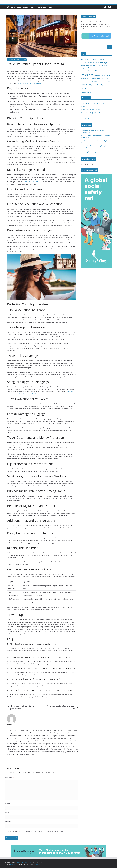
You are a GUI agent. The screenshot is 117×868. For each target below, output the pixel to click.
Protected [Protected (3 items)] (90, 82)
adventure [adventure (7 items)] (89, 59)
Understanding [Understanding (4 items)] (85, 92)
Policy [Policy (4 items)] (109, 79)
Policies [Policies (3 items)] (104, 79)
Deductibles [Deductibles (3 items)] (89, 65)
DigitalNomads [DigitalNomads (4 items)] (105, 65)
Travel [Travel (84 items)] (84, 89)
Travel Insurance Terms (88, 116)
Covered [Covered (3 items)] (83, 65)
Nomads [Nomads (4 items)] (89, 79)
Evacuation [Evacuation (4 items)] (84, 71)
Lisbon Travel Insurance (31, 182)
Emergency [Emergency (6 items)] (92, 68)
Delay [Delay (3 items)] (94, 65)
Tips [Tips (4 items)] (102, 85)
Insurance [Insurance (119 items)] (87, 75)
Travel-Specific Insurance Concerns (17, 60)
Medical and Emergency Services (91, 113)
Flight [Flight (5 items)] (89, 71)
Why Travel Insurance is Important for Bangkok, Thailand (20, 707)
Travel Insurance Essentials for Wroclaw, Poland (62, 707)
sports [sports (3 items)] (95, 85)
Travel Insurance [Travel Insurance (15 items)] (101, 89)
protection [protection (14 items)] (98, 82)
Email (8, 812)
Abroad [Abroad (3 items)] (83, 59)
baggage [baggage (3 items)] (102, 59)
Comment (9, 778)
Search (109, 47)
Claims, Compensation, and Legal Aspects (94, 103)
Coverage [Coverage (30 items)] (103, 62)
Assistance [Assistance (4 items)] (96, 59)
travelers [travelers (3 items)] (91, 89)
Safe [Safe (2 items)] (109, 82)
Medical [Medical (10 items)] (107, 75)
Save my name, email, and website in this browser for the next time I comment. (36, 831)
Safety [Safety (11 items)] (83, 85)
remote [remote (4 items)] (105, 82)
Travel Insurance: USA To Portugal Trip (30, 83)
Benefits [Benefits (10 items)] (84, 63)
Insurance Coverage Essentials (22, 7)
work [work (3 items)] (91, 92)
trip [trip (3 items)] (110, 89)
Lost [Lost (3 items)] (102, 75)
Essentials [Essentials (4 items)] (104, 68)
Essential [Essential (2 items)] (98, 68)
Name (8, 803)
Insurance (84, 107)
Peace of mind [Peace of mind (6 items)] (97, 79)
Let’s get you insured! (44, 7)
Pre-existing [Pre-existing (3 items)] (84, 82)
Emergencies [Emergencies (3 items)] (84, 68)
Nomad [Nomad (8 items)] (83, 79)
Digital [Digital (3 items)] (98, 65)
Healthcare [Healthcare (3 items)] (101, 71)
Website (8, 822)
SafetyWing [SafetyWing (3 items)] (89, 85)
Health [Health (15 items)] (95, 71)
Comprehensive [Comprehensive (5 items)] (92, 63)
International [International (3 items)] (97, 75)
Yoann (20, 68)
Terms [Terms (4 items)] (99, 85)
